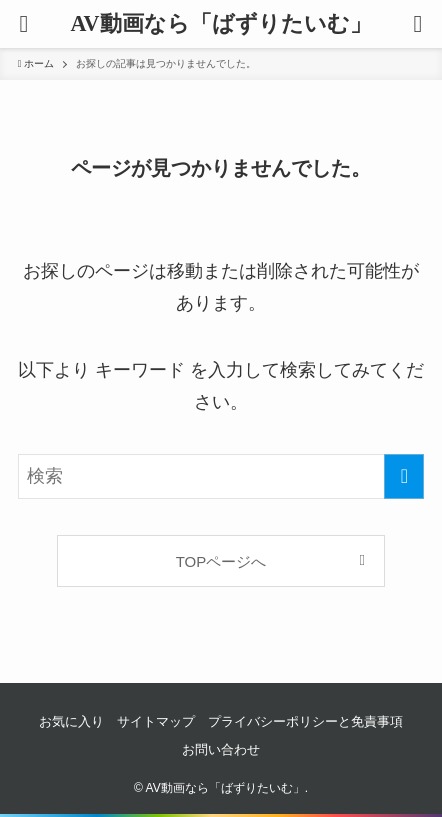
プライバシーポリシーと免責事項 (305, 721)
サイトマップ (156, 721)
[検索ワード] (221, 476)
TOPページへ (221, 561)
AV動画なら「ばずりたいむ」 (220, 24)
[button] (418, 24)
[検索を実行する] (404, 476)
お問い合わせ (221, 749)
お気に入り (71, 721)
